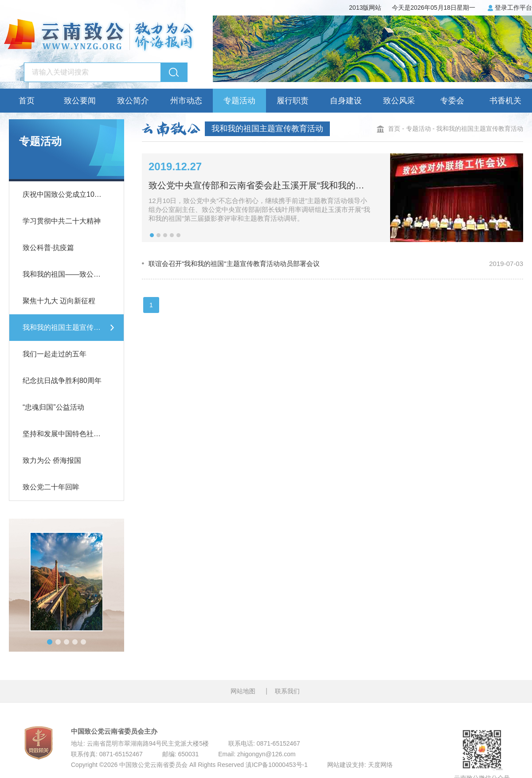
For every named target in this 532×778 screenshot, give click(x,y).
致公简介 (133, 101)
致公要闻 (80, 101)
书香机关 (505, 101)
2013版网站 (365, 7)
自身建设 (346, 101)
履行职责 (293, 101)
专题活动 (239, 101)
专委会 (452, 101)
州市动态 (186, 101)
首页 (27, 101)
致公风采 (399, 101)
